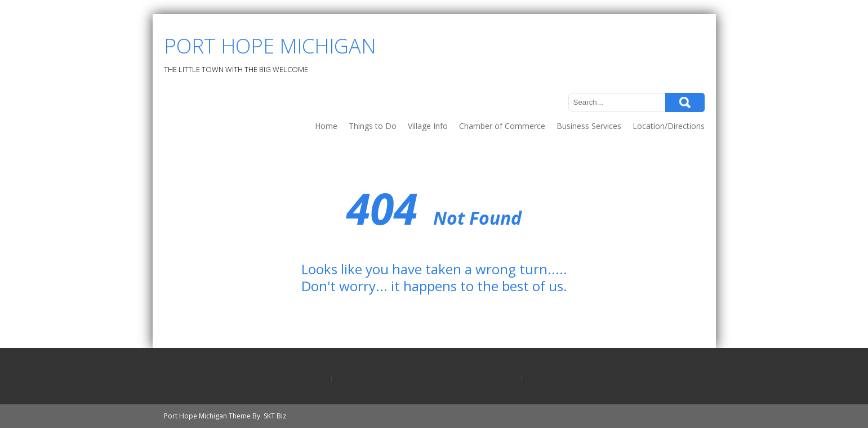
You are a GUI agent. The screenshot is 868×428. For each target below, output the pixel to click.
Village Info (428, 126)
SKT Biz (275, 416)
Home (326, 126)
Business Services (589, 126)
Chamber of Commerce (502, 126)
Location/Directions (669, 126)
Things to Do (373, 126)
